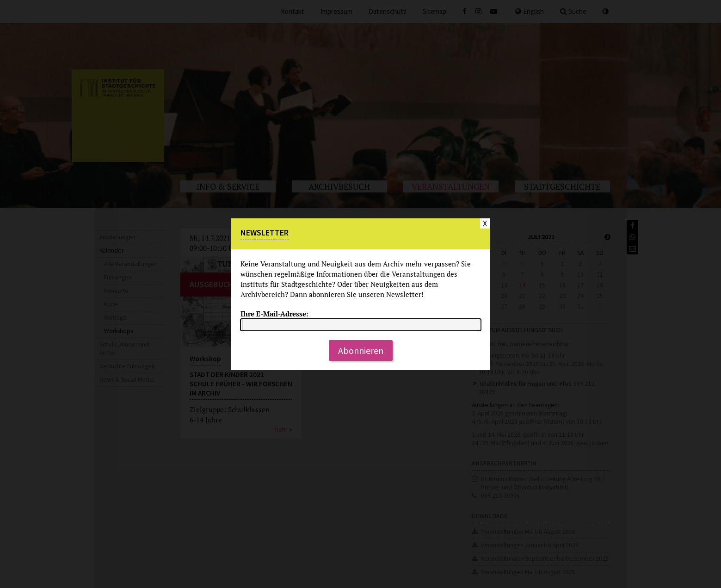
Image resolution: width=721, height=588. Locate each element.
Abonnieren (361, 350)
